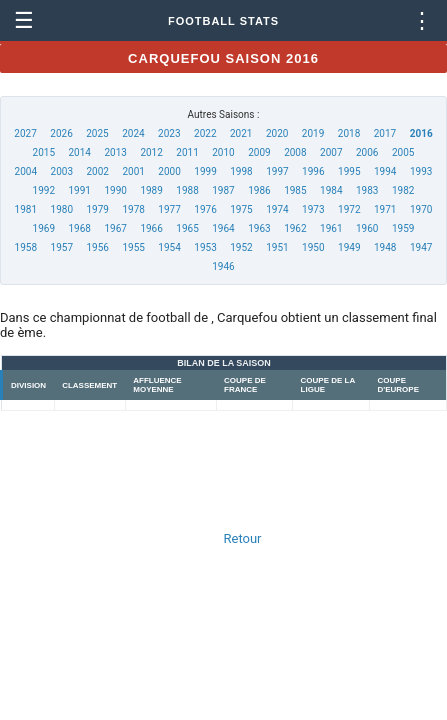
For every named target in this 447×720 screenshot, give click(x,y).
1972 (349, 209)
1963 (259, 228)
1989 (151, 190)
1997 (277, 171)
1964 (223, 228)
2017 (385, 133)
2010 (223, 152)
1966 (151, 228)
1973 (313, 209)
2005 (403, 152)
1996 (313, 171)
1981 (26, 209)
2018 (349, 133)
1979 (97, 209)
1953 (205, 247)
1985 (295, 190)
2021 (241, 133)
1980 (62, 209)
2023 (169, 133)
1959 (403, 228)
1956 (97, 247)
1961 (331, 228)
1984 (331, 190)
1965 (187, 228)
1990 (115, 190)
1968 (80, 228)
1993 (421, 171)
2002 (97, 171)
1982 (403, 190)
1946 (223, 266)
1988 (187, 190)
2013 (115, 152)
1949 (349, 247)
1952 (241, 247)
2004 (26, 171)
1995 (349, 171)
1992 (44, 190)
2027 (25, 133)
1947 (421, 247)
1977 (169, 209)
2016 (421, 133)
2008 (295, 152)
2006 (367, 152)
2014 (80, 152)
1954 (169, 247)
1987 (223, 190)
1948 (385, 247)
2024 (133, 133)
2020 (277, 133)
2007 (331, 152)
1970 (421, 209)
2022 (205, 133)
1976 (205, 209)
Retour (243, 538)
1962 (295, 228)
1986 (259, 190)
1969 (44, 228)
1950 (313, 247)
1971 (385, 209)
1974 (277, 209)
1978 (133, 209)
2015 (44, 152)
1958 (26, 247)
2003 (62, 171)
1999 (205, 171)
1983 (367, 190)
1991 (80, 190)
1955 (133, 247)
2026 (61, 133)
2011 (187, 152)
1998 (241, 171)
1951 (277, 247)
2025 (97, 133)
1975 (241, 209)
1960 (367, 228)
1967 (115, 228)
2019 (313, 133)
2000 (169, 171)
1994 (385, 171)
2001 (133, 171)
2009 (259, 152)
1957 (62, 247)
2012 (151, 152)
